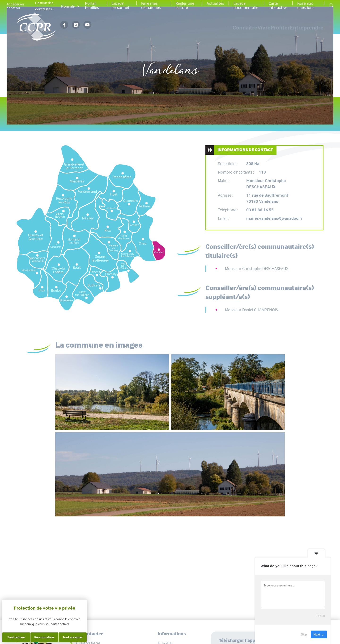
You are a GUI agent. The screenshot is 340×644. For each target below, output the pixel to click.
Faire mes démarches (151, 5)
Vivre (231, 28)
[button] (331, 6)
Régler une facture (185, 5)
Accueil (137, 55)
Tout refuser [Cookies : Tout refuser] (16, 637)
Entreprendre (307, 28)
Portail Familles (92, 5)
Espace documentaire (246, 5)
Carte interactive (278, 5)
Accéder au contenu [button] (15, 6)
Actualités (215, 3)
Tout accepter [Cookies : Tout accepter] (72, 637)
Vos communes (167, 55)
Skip (304, 634)
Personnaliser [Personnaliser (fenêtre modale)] (44, 637)
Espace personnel (120, 5)
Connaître (195, 28)
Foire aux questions (306, 5)
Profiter (264, 28)
